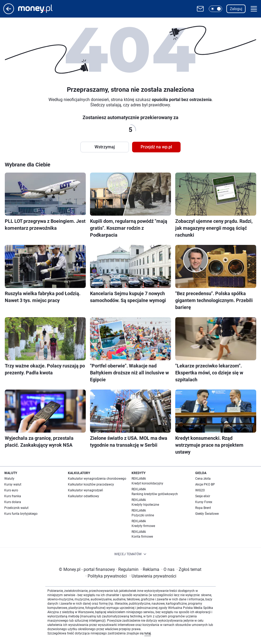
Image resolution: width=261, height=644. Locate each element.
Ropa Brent (203, 508)
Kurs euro (11, 490)
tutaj (148, 633)
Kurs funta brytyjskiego (21, 514)
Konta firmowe (142, 537)
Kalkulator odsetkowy (83, 496)
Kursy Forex (204, 502)
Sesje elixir (203, 496)
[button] (215, 9)
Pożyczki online (143, 515)
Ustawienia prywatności (153, 576)
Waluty (9, 479)
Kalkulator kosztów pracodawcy (91, 484)
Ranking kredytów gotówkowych (155, 494)
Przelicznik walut (16, 508)
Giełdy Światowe (207, 514)
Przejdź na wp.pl (156, 147)
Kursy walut (13, 484)
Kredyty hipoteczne (145, 505)
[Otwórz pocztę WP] (200, 9)
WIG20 (200, 490)
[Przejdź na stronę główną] (9, 13)
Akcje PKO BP (205, 484)
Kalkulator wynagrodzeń (85, 490)
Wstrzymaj (105, 147)
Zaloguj (236, 9)
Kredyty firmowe (143, 526)
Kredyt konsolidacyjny (147, 483)
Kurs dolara (13, 502)
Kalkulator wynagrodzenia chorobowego (97, 479)
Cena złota (203, 479)
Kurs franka (13, 496)
